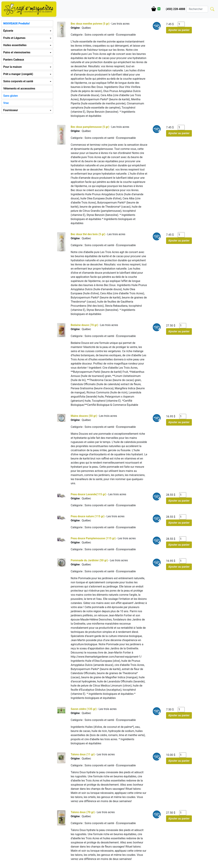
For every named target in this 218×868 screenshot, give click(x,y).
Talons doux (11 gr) (83, 754)
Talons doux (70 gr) (83, 812)
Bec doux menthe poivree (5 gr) (90, 24)
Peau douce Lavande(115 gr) (88, 494)
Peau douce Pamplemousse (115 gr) (93, 538)
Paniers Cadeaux (14, 60)
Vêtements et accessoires (19, 89)
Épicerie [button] (8, 31)
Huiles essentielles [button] (15, 45)
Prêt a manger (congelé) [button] (18, 74)
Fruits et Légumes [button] (14, 38)
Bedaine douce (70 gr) (84, 325)
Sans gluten (11, 96)
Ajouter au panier (179, 30)
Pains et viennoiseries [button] (17, 52)
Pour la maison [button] (12, 67)
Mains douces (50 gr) (84, 416)
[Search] (197, 9)
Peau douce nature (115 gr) (88, 516)
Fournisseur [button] (11, 110)
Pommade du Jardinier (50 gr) (89, 560)
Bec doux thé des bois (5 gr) (88, 234)
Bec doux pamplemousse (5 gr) (90, 127)
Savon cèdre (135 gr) (84, 709)
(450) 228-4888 (176, 9)
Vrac (6, 103)
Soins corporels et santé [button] (18, 81)
